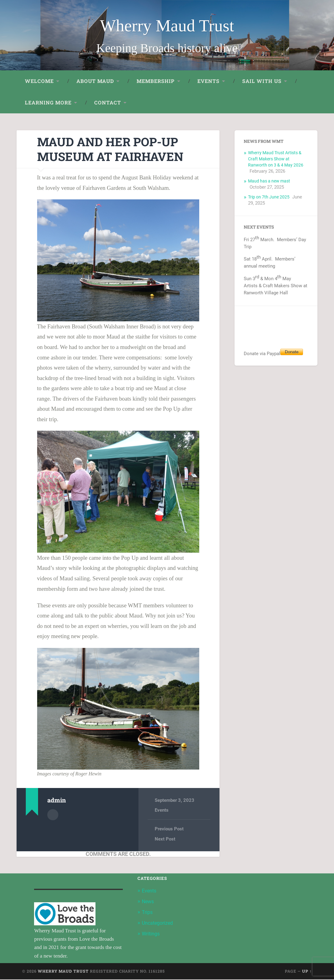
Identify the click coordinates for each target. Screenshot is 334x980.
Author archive (53, 815)
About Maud (95, 82)
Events (208, 82)
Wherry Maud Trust (167, 26)
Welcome (39, 82)
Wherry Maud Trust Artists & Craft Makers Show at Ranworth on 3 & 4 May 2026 (277, 159)
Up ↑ (307, 972)
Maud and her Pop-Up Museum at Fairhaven (115, 150)
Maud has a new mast (270, 182)
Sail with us (262, 82)
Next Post (165, 840)
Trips (148, 912)
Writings (151, 933)
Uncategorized (159, 923)
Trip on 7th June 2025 (270, 198)
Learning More (48, 103)
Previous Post (169, 829)
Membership (156, 82)
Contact (108, 103)
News (148, 902)
